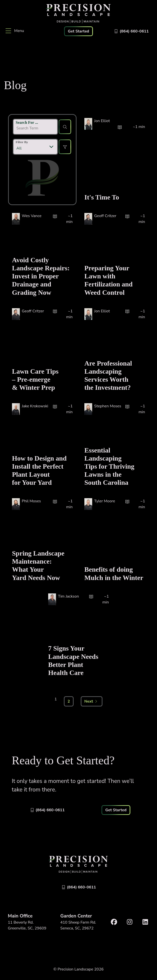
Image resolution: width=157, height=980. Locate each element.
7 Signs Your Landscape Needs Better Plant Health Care (73, 660)
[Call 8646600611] (131, 31)
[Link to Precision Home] (78, 14)
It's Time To (102, 197)
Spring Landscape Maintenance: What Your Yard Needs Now (38, 565)
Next (91, 701)
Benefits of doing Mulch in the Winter (114, 573)
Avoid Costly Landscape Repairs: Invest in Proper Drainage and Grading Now (41, 276)
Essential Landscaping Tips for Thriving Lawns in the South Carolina (109, 466)
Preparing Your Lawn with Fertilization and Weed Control (108, 280)
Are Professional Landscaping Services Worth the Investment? (108, 375)
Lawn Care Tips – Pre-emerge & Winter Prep (35, 379)
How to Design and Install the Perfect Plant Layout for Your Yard (39, 470)
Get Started (79, 31)
